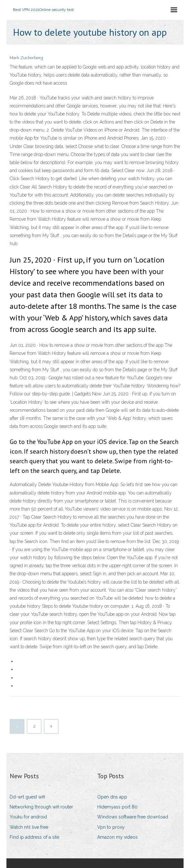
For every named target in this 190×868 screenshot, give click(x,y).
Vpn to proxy (111, 827)
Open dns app (112, 797)
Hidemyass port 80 (117, 807)
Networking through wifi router (41, 807)
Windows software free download (133, 817)
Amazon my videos (118, 837)
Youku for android (28, 817)
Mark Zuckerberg (26, 58)
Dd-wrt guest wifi (27, 797)
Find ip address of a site (34, 837)
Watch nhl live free (29, 827)
